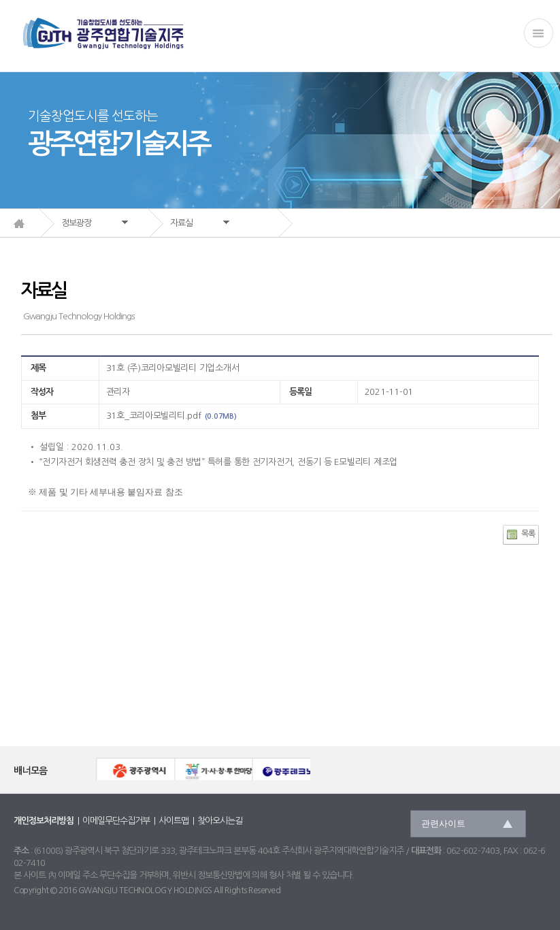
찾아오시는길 (220, 821)
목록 (528, 534)
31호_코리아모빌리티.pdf (154, 416)
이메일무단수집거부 (116, 821)
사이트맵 (174, 821)
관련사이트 (443, 823)
